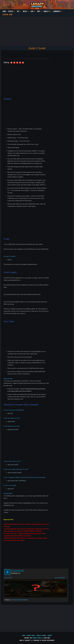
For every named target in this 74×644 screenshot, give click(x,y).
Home (4, 11)
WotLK (25, 11)
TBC (18, 11)
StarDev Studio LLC (38, 638)
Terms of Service (41, 635)
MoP (39, 11)
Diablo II (46, 11)
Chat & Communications (20, 600)
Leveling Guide (8, 15)
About (24, 635)
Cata (32, 11)
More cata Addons (60, 578)
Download (17, 571)
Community (57, 11)
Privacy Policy (31, 635)
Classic (11, 11)
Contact (50, 635)
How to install (8, 578)
